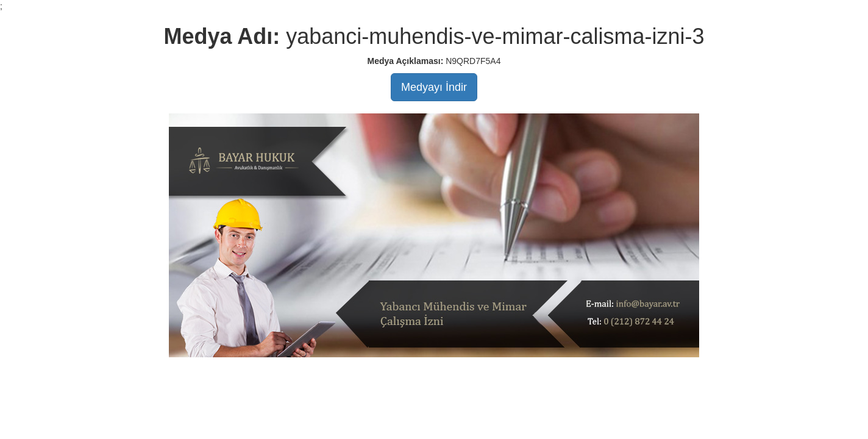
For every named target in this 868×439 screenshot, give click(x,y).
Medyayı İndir (434, 87)
